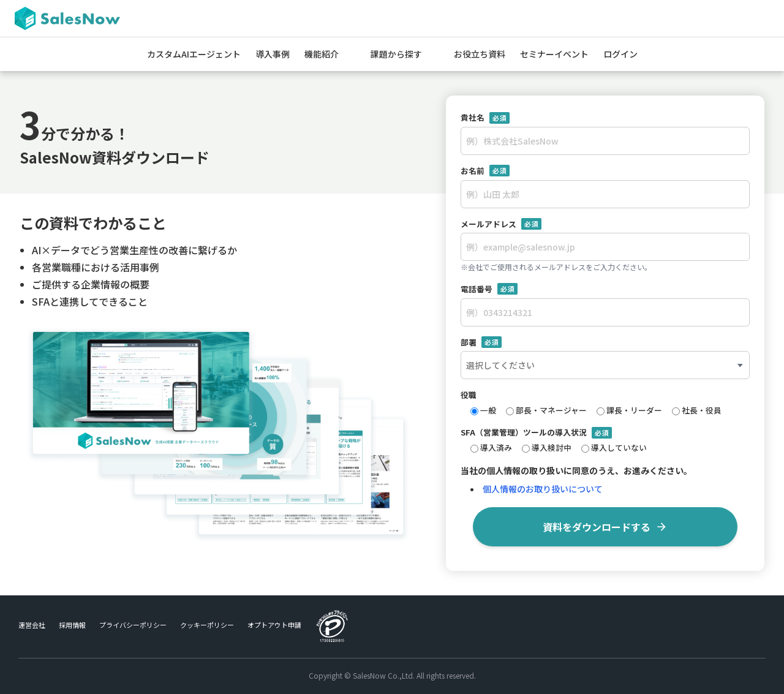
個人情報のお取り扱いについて (543, 489)
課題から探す (396, 54)
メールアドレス (501, 224)
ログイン (620, 54)
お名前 (485, 171)
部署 (481, 342)
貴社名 (485, 118)
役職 (469, 395)
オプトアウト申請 (274, 625)
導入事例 (273, 54)
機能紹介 (322, 54)
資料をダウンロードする (605, 527)
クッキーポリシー (207, 625)
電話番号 (489, 289)
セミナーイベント (554, 54)
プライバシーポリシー (133, 625)
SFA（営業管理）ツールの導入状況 (536, 432)
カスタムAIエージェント (194, 54)
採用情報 (72, 625)
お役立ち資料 (480, 54)
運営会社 (32, 625)
